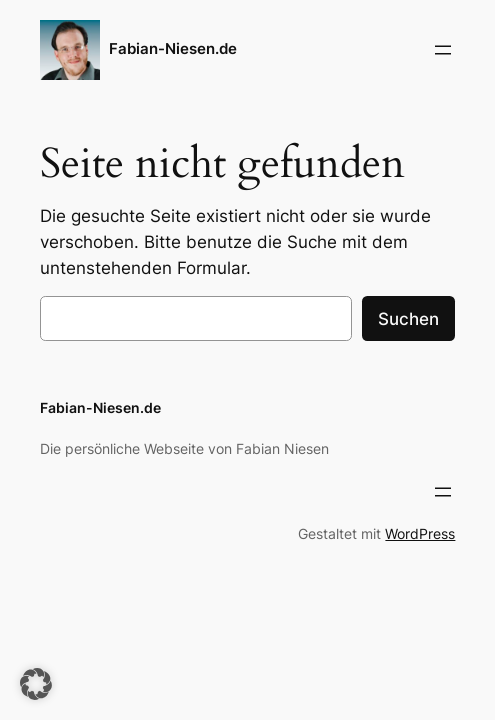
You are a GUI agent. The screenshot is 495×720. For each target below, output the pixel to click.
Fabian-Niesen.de (173, 49)
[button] (36, 684)
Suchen (408, 319)
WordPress (420, 533)
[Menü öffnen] (443, 50)
